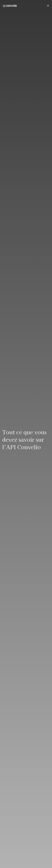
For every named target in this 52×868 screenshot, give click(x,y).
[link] (10, 6)
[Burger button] (48, 6)
